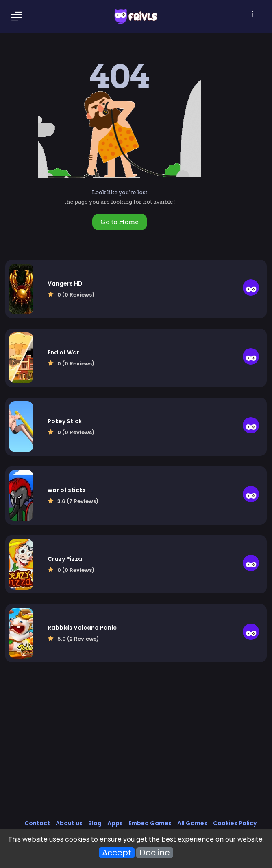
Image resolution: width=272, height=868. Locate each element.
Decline (155, 853)
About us (69, 823)
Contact (37, 823)
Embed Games (150, 823)
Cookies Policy (235, 823)
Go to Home (120, 222)
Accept (117, 853)
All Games (192, 823)
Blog (95, 823)
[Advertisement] (136, 749)
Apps (115, 823)
